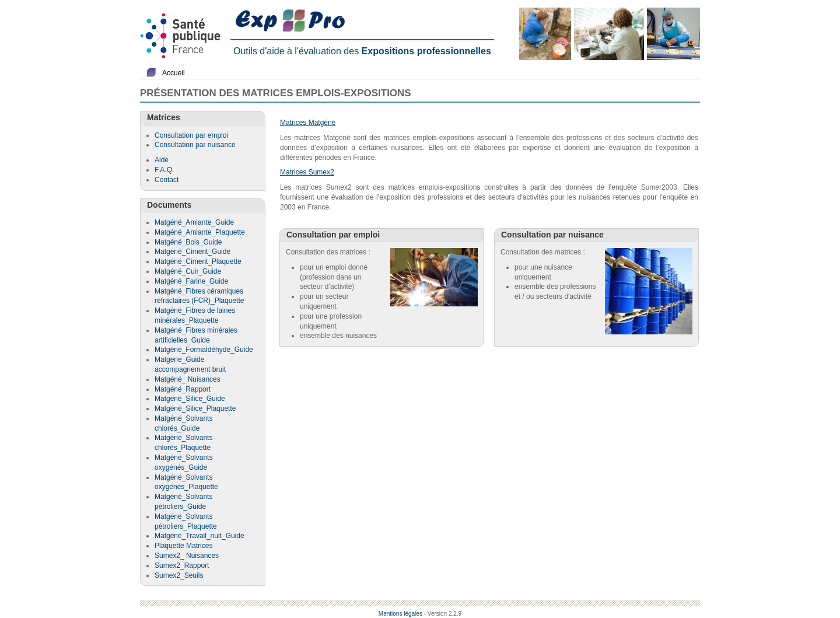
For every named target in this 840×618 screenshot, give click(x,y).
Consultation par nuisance (195, 145)
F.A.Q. (164, 170)
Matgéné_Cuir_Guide (188, 271)
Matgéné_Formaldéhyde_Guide (204, 350)
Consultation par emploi (191, 135)
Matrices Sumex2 (307, 172)
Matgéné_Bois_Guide (188, 242)
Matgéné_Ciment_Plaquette (198, 261)
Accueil (174, 73)
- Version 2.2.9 (443, 614)
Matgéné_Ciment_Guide (192, 252)
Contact (167, 180)
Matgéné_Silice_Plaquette (195, 408)
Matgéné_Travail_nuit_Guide (199, 536)
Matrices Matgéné (308, 123)
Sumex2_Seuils (179, 575)
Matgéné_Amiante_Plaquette (200, 232)
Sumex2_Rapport (182, 565)
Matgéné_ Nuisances (188, 379)
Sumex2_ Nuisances (187, 556)
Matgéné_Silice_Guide (190, 399)
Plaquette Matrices (183, 546)
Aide (162, 160)
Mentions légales (400, 614)
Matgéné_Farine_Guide (191, 281)
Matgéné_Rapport (183, 389)
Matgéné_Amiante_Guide (194, 222)
